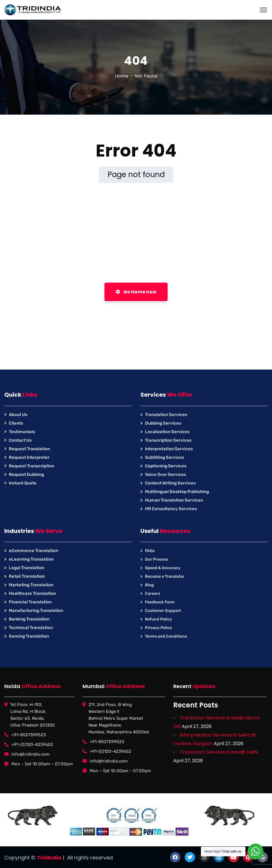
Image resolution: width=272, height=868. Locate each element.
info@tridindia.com (30, 754)
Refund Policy (158, 619)
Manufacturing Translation (36, 611)
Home (122, 76)
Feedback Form (160, 602)
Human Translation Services (174, 500)
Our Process (157, 559)
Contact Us (20, 440)
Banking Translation (29, 619)
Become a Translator (165, 576)
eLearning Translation (31, 559)
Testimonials (22, 432)
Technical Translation (31, 628)
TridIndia (49, 858)
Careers (153, 594)
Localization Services (167, 432)
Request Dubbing (26, 474)
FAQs (150, 551)
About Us (18, 415)
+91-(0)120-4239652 (32, 745)
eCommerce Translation (34, 551)
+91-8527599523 (29, 735)
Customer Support (163, 611)
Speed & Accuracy (163, 568)
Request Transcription (32, 466)
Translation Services (166, 415)
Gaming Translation (29, 636)
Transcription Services (168, 440)
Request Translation (29, 449)
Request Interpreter (29, 457)
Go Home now (136, 292)
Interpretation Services (169, 449)
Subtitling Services (165, 457)
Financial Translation (30, 602)
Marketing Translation (31, 585)
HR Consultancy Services (171, 509)
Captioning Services (166, 466)
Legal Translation (27, 568)
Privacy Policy (159, 628)
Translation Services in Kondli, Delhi (219, 752)
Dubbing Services (163, 423)
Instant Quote (23, 483)
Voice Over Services (166, 474)
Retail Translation (27, 576)
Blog (149, 585)
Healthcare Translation (32, 593)
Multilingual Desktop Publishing (177, 492)
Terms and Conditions (166, 636)
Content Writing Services (170, 483)
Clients (16, 423)
